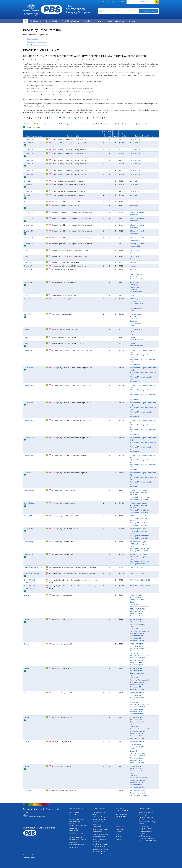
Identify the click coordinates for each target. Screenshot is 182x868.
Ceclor (26, 251)
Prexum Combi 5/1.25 (137, 567)
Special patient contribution (37, 45)
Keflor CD (133, 262)
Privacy (118, 834)
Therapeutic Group (99, 851)
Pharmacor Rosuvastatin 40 (140, 704)
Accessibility (119, 832)
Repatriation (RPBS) (99, 819)
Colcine (132, 332)
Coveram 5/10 (29, 420)
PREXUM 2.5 (134, 520)
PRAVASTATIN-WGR (137, 274)
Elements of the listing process (146, 818)
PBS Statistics (74, 831)
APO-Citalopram (136, 299)
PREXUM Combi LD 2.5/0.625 (140, 580)
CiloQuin (133, 295)
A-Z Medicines (103, 2)
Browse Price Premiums (100, 854)
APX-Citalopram (135, 301)
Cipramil (27, 299)
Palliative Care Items (99, 839)
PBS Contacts (74, 847)
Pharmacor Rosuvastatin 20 (140, 655)
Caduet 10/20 (28, 150)
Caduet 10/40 (28, 160)
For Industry (89, 21)
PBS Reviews (73, 828)
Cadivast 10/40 (135, 160)
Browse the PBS (52, 21)
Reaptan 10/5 (135, 399)
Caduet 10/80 (28, 171)
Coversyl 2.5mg (29, 516)
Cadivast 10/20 (135, 150)
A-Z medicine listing (99, 817)
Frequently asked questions (75, 816)
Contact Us (119, 829)
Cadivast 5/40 (135, 181)
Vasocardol (134, 202)
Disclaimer (119, 837)
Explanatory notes (98, 822)
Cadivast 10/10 (135, 139)
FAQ (113, 2)
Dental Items (97, 827)
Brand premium (32, 39)
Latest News (73, 842)
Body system (97, 824)
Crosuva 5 (133, 751)
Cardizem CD (28, 212)
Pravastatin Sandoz (137, 279)
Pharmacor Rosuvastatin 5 (139, 753)
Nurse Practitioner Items (100, 834)
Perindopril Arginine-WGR (139, 499)
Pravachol (133, 276)
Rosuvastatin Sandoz (137, 616)
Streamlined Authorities (100, 849)
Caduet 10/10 (28, 139)
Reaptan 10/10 (135, 364)
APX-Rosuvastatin (136, 597)
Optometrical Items (99, 837)
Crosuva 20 (134, 653)
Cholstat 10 (28, 270)
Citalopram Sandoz (137, 308)
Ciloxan (26, 295)
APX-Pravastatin (135, 270)
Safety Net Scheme (99, 847)
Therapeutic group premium (37, 42)
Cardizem (27, 202)
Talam (132, 310)
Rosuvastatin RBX (136, 614)
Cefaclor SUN (135, 251)
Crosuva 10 (134, 604)
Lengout (133, 334)
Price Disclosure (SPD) (146, 831)
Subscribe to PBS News (77, 845)
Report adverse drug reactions (76, 834)
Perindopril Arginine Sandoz (140, 497)
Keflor (132, 253)
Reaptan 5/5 (134, 469)
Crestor (26, 595)
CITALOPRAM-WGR (136, 303)
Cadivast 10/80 (135, 171)
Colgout (27, 329)
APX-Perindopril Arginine (139, 492)
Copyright (119, 839)
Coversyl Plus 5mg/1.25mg (33, 567)
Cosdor (132, 337)
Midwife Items (97, 832)
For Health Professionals (71, 21)
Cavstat (132, 602)
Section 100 (96, 842)
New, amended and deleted (99, 813)
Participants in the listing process (147, 823)
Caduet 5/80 (28, 191)
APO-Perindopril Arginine (139, 490)
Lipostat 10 (134, 272)
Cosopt (26, 337)
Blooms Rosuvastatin (137, 600)
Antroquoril (134, 266)
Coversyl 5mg (28, 542)
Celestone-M (28, 266)
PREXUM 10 (134, 495)
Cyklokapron (28, 791)
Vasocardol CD (135, 215)
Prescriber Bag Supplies (100, 829)
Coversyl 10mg (29, 490)
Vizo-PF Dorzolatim (136, 340)
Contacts (132, 21)
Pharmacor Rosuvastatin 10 (140, 607)
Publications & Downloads (115, 21)
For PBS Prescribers (122, 814)
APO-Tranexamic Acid (137, 791)
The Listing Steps (144, 815)
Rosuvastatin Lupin (137, 611)
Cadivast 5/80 (135, 191)
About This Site (120, 827)
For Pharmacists (121, 817)
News (100, 21)
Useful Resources (144, 836)
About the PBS (74, 812)
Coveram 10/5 (29, 385)
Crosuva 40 (134, 702)
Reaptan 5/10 (135, 434)
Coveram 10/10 (29, 350)
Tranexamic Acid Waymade (139, 795)
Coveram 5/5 (28, 455)
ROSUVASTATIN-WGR (137, 609)
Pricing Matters (144, 826)
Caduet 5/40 (28, 181)
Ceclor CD (27, 262)
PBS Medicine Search (148, 11)
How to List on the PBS (146, 812)
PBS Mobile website (76, 837)
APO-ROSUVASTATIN (137, 595)
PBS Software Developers (78, 840)
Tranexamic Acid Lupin (138, 793)
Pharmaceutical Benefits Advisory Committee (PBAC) (77, 821)
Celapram (133, 306)
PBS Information (36, 21)
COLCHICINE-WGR (136, 329)
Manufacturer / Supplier (100, 844)
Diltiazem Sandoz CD (137, 212)
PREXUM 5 (134, 546)
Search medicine (98, 8)
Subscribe (120, 2)
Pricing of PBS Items (145, 829)
